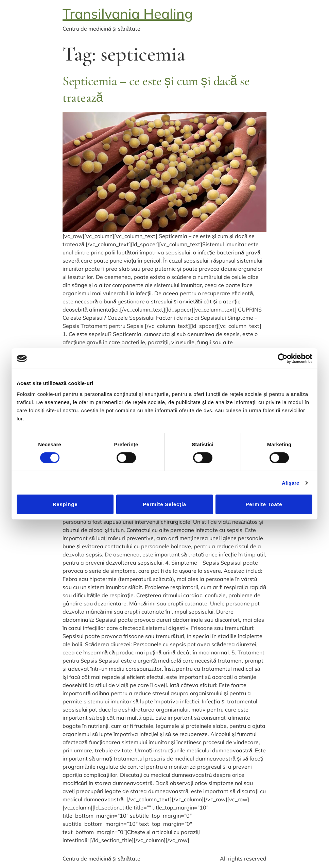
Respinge (65, 504)
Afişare (291, 483)
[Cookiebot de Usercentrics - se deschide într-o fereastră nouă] (283, 358)
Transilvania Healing (128, 14)
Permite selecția (164, 504)
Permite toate (264, 504)
